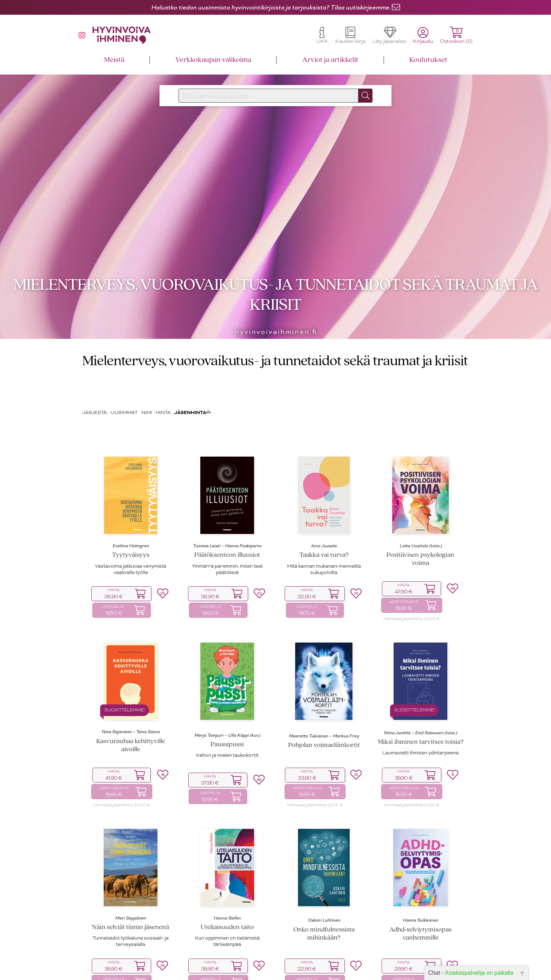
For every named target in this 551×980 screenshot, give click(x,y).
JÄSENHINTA (192, 384)
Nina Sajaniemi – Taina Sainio (131, 703)
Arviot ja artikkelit (330, 60)
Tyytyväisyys (131, 527)
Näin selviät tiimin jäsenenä (131, 899)
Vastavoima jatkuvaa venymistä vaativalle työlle (131, 540)
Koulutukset (428, 60)
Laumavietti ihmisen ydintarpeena (420, 724)
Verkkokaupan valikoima (213, 60)
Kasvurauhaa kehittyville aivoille (131, 717)
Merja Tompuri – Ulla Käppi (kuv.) (227, 707)
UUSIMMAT (124, 384)
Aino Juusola (324, 517)
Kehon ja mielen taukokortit (227, 727)
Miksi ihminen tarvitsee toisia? (421, 714)
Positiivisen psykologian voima (420, 531)
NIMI (147, 384)
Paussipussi (227, 716)
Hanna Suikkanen (420, 892)
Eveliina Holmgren (131, 517)
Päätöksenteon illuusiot (227, 527)
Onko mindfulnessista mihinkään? (324, 905)
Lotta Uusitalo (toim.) (421, 517)
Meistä (114, 60)
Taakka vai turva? (324, 527)
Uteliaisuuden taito (227, 899)
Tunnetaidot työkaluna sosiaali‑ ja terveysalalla (130, 913)
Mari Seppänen (131, 890)
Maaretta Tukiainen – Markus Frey (324, 708)
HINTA (163, 384)
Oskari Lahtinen (324, 892)
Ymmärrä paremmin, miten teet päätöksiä (227, 540)
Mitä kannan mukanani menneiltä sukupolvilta (324, 540)
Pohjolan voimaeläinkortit (324, 717)
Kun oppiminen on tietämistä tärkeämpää (227, 913)
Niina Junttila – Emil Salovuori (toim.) (420, 704)
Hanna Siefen (227, 890)
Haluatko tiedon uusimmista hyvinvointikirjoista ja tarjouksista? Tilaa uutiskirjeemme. (271, 7)
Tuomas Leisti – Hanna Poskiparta (227, 517)
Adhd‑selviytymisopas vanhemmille (420, 905)
